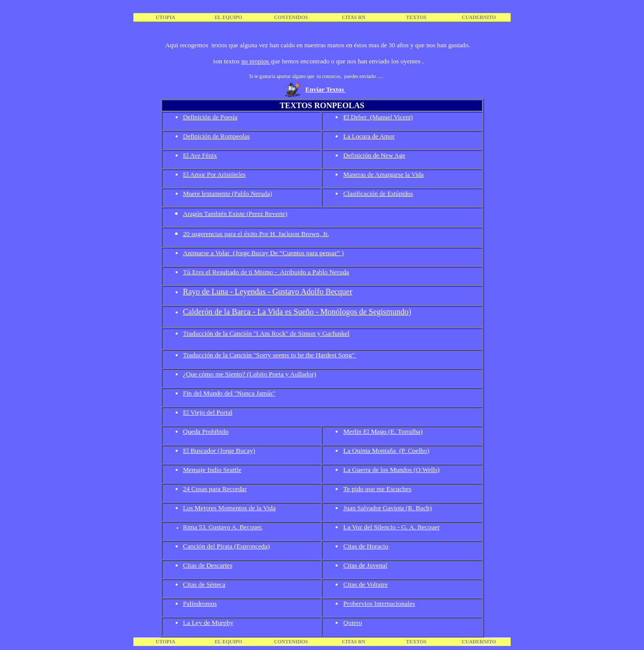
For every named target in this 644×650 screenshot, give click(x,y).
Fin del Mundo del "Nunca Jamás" (229, 393)
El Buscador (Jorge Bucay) (219, 451)
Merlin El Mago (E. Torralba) (383, 431)
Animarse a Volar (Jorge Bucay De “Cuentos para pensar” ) (264, 253)
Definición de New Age (374, 155)
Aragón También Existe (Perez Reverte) (235, 214)
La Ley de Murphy (208, 623)
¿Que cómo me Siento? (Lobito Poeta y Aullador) (250, 374)
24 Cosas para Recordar (215, 489)
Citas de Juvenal (365, 565)
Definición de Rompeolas (217, 136)
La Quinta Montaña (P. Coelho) (386, 451)
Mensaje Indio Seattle (212, 470)
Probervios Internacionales (379, 603)
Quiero (352, 623)
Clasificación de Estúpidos (378, 193)
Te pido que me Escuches (377, 489)
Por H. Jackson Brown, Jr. (294, 234)
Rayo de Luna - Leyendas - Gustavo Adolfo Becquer (268, 292)
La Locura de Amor (369, 136)
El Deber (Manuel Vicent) (378, 117)
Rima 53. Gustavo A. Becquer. (223, 527)
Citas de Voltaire (365, 584)
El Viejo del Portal (208, 412)
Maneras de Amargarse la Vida (383, 174)
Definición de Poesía (210, 117)
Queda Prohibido (206, 431)
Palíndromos (200, 603)
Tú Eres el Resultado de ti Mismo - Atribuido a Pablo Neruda (266, 272)
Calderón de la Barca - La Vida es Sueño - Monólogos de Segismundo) (297, 312)
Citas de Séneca (204, 584)
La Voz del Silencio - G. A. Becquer (391, 527)
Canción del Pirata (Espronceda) (227, 546)
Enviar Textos (326, 89)
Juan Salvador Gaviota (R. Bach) (387, 508)
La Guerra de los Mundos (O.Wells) (391, 470)
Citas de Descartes (208, 565)
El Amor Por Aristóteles (215, 174)
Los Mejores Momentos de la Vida (229, 508)
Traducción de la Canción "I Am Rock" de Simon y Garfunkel (266, 333)
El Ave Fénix (200, 155)
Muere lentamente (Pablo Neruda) (228, 193)
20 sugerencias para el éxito (221, 234)
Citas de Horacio (366, 546)
